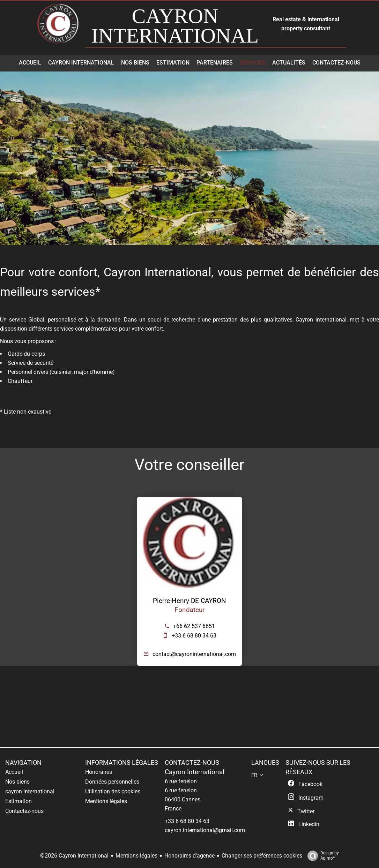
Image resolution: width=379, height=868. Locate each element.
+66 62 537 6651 (194, 626)
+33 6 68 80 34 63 (194, 636)
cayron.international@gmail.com (205, 830)
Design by (321, 856)
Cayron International (195, 772)
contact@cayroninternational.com (194, 654)
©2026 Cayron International (74, 856)
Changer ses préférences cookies (262, 856)
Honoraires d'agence (189, 856)
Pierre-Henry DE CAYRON (189, 601)
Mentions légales (136, 856)
